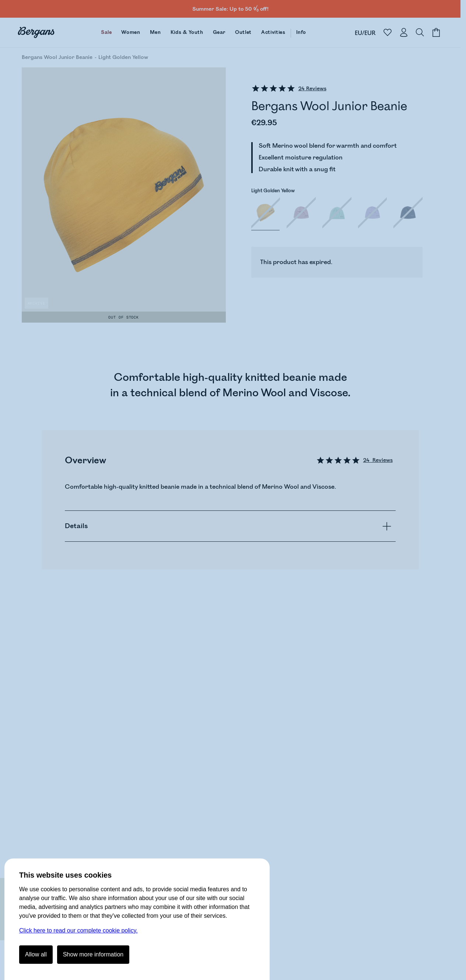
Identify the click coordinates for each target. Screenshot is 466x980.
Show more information (93, 954)
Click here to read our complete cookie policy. (78, 930)
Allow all (36, 954)
